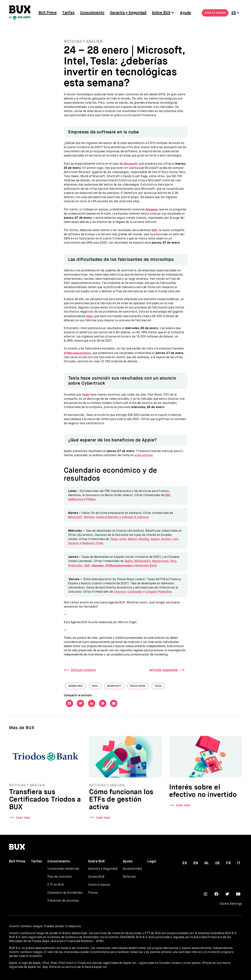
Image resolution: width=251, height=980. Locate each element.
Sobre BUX (161, 13)
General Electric (107, 517)
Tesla (114, 539)
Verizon (89, 517)
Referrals (129, 877)
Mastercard (160, 561)
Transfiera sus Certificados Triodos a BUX (45, 801)
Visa (173, 561)
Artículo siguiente (164, 670)
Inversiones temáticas (63, 869)
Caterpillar (135, 592)
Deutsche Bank (146, 566)
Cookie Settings (231, 904)
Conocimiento (92, 13)
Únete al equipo (99, 885)
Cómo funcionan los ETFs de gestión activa (121, 801)
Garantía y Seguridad (128, 13)
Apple (129, 561)
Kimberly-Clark (93, 543)
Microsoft (75, 517)
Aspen (155, 539)
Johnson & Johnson (135, 517)
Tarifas (68, 13)
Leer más (23, 819)
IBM (168, 495)
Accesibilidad (132, 869)
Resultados (139, 687)
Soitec (166, 539)
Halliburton (76, 500)
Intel (123, 539)
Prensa (93, 893)
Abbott (133, 539)
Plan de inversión (60, 877)
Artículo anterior (84, 670)
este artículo (143, 455)
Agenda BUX (77, 687)
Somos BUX (96, 877)
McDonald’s (142, 561)
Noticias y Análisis (83, 42)
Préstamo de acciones (63, 901)
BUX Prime (48, 13)
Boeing (144, 539)
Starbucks (75, 566)
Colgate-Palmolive (159, 592)
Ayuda (185, 13)
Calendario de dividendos (65, 893)
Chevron (120, 592)
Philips (91, 500)
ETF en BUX (56, 885)
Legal (152, 861)
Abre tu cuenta (215, 13)
